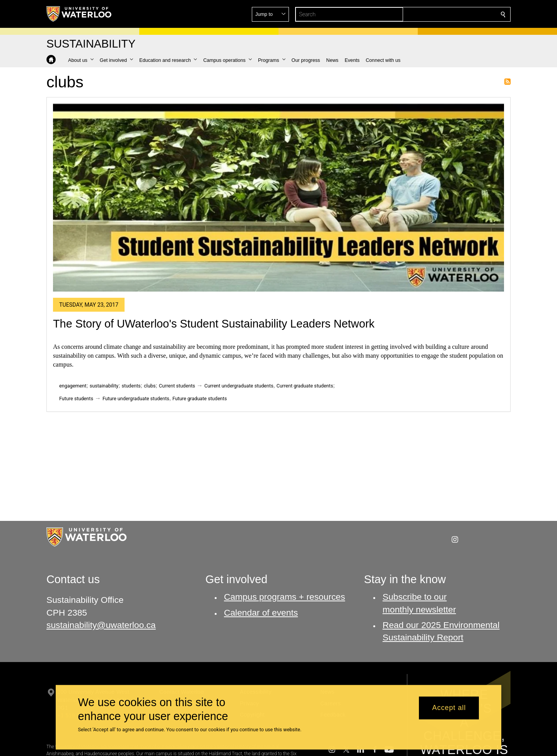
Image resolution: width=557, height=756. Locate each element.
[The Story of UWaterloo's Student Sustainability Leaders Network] (278, 198)
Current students (177, 386)
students (131, 386)
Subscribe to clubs (507, 82)
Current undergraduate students (239, 386)
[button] (447, 14)
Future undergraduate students (136, 398)
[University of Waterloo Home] (79, 14)
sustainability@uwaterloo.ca (101, 625)
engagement (73, 386)
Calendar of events (261, 612)
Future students (76, 398)
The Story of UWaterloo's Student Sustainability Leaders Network (214, 324)
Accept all (449, 708)
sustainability (104, 386)
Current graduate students (305, 386)
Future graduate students (200, 398)
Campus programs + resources (284, 597)
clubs (150, 386)
